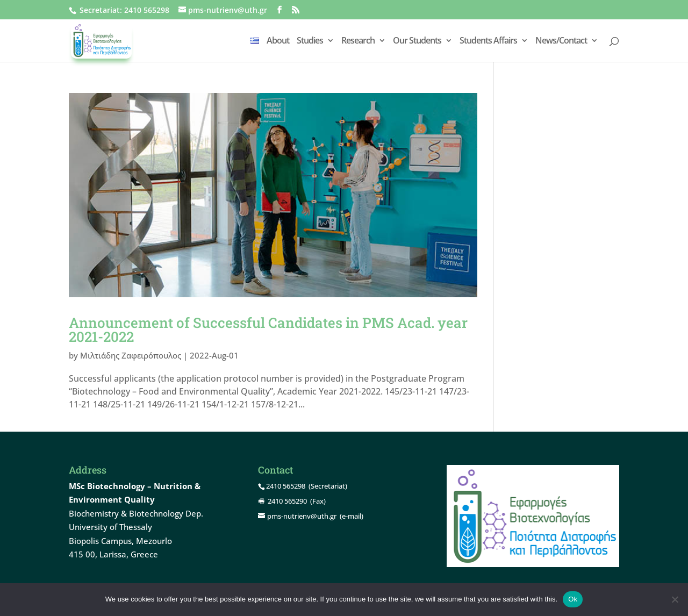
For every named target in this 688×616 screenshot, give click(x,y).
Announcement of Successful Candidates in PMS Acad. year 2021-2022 (268, 330)
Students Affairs (488, 42)
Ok (573, 599)
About (278, 42)
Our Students (417, 42)
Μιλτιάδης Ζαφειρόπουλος (131, 355)
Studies (310, 42)
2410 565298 (147, 10)
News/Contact (561, 42)
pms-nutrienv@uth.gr (302, 516)
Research (358, 42)
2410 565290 (287, 501)
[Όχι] (675, 599)
